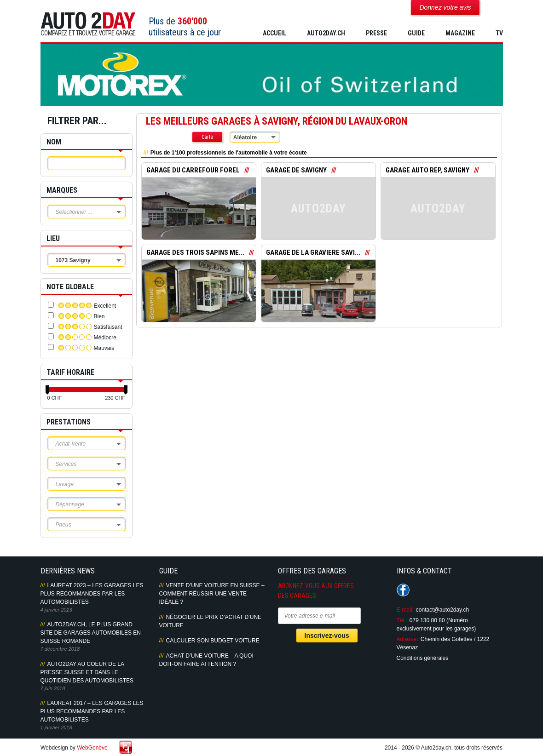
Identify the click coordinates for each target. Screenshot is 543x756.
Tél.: (402, 620)
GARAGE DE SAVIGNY (296, 170)
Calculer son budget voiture (213, 641)
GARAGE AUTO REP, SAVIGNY (427, 170)
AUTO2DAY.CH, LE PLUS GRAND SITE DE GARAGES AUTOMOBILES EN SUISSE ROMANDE (91, 633)
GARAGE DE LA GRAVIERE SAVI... (313, 252)
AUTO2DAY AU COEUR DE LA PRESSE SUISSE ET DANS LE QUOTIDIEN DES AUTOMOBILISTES (87, 672)
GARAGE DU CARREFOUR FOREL (193, 170)
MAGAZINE (460, 33)
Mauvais (104, 348)
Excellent (105, 306)
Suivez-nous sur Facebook (403, 590)
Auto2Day (88, 24)
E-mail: (405, 610)
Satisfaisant (108, 327)
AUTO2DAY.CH (326, 33)
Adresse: (407, 639)
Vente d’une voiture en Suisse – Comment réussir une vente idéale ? (212, 594)
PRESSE (376, 33)
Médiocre (105, 338)
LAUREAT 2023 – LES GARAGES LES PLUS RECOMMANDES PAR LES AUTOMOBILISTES (92, 594)
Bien (99, 316)
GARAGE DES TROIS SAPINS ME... (195, 252)
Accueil (274, 33)
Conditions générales (423, 658)
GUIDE (416, 33)
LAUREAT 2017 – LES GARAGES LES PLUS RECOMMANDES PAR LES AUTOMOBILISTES (92, 711)
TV (499, 33)
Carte (207, 137)
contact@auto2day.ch (442, 610)
